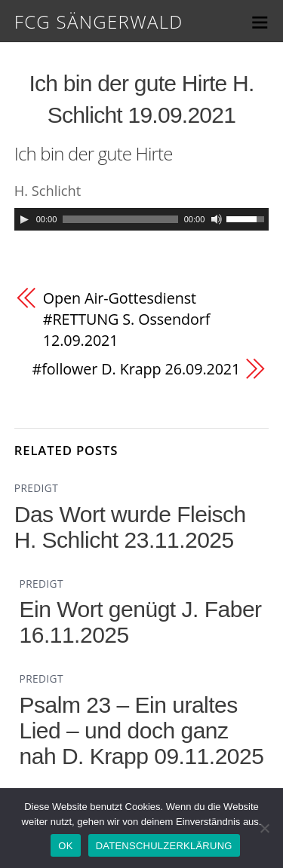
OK (65, 846)
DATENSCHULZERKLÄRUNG (164, 846)
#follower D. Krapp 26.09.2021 (137, 369)
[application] (142, 219)
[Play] (24, 219)
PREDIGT (36, 488)
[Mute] (217, 219)
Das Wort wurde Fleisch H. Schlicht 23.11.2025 (130, 527)
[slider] (120, 219)
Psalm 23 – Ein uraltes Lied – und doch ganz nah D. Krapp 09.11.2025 (142, 730)
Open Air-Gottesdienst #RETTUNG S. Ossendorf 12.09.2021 (127, 319)
